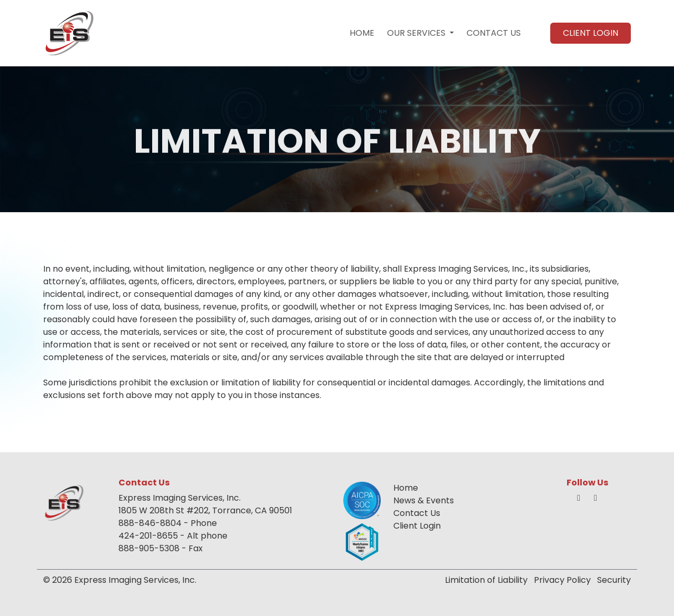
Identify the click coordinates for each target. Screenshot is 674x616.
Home (406, 488)
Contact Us (417, 513)
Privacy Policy (562, 580)
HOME (362, 33)
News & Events (424, 500)
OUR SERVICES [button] (417, 33)
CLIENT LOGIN (591, 33)
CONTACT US (494, 33)
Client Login (417, 526)
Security (614, 580)
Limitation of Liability (486, 580)
